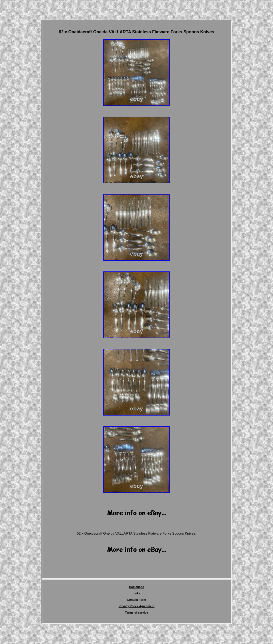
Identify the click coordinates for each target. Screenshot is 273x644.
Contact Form (136, 600)
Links (137, 593)
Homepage (136, 587)
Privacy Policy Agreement (137, 606)
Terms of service (137, 613)
